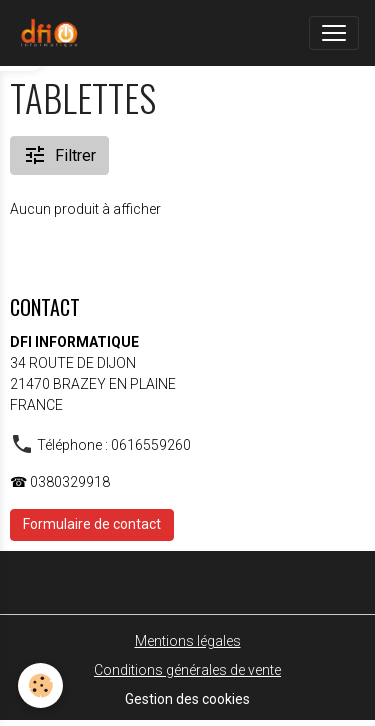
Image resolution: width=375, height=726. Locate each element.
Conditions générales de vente (187, 670)
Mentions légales (188, 641)
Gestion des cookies (187, 699)
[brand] (53, 33)
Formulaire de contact (92, 524)
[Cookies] (40, 685)
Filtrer (59, 155)
